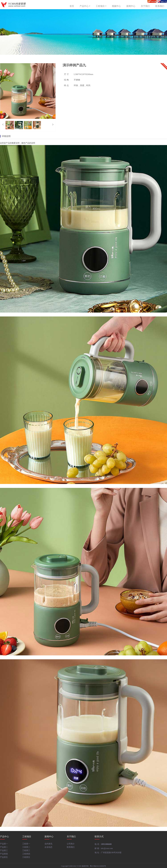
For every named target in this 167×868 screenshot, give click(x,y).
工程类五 (26, 857)
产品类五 (4, 857)
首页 (72, 6)
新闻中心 (131, 6)
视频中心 (116, 6)
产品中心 (85, 6)
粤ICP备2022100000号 (98, 866)
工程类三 (26, 850)
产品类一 (4, 844)
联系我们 (160, 6)
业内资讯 (48, 844)
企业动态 (48, 847)
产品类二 (4, 847)
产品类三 (4, 850)
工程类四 (26, 854)
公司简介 (71, 844)
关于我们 (145, 6)
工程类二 (26, 847)
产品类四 (4, 854)
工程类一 (26, 844)
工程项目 (101, 6)
